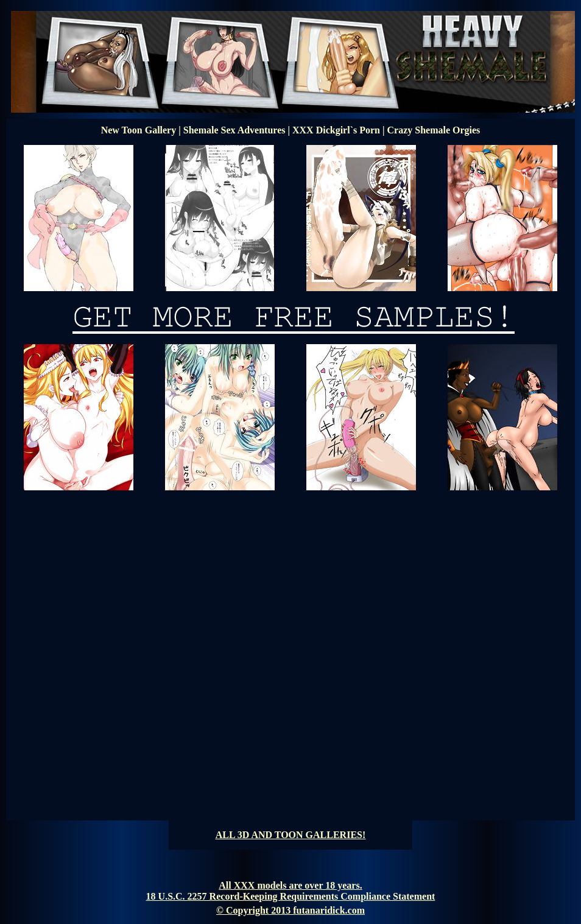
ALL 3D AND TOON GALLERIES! (291, 835)
